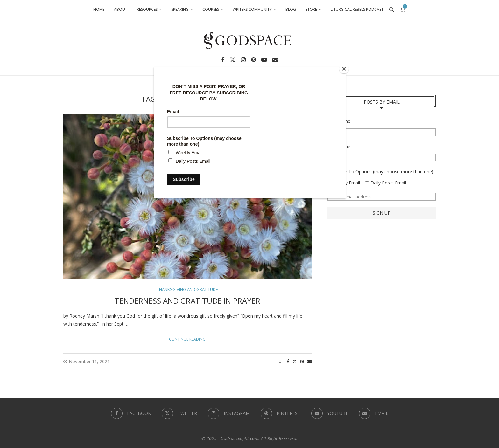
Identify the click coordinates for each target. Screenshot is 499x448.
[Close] (344, 69)
